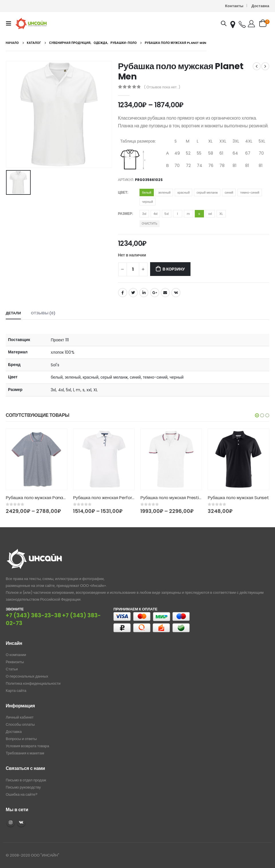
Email (165, 293)
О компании (16, 655)
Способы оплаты (20, 724)
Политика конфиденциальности (33, 683)
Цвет (123, 192)
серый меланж (207, 192)
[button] (257, 415)
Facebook (123, 293)
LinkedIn (144, 293)
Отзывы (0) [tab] (43, 313)
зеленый (164, 192)
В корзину (173, 269)
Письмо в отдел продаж (26, 780)
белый (147, 192)
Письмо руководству (23, 787)
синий (229, 192)
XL (221, 214)
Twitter (133, 293)
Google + (155, 293)
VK (21, 822)
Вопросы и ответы (21, 739)
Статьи (12, 669)
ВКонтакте (176, 293)
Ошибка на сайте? (22, 794)
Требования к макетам (25, 753)
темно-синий (250, 192)
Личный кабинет (20, 717)
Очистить (150, 224)
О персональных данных (27, 676)
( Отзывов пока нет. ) (162, 87)
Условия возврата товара (27, 746)
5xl (167, 214)
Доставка (260, 6)
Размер (125, 214)
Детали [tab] (13, 313)
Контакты (234, 6)
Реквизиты (15, 662)
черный (148, 202)
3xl (144, 214)
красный (183, 192)
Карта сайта (16, 691)
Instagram (11, 822)
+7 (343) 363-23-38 (33, 615)
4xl (155, 214)
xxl (210, 214)
